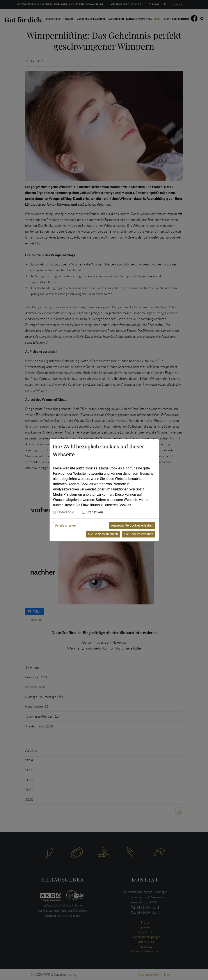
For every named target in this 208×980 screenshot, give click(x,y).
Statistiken (95, 512)
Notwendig (66, 512)
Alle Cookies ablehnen (103, 534)
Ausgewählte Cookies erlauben (132, 525)
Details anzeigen (66, 525)
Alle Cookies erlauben (138, 534)
